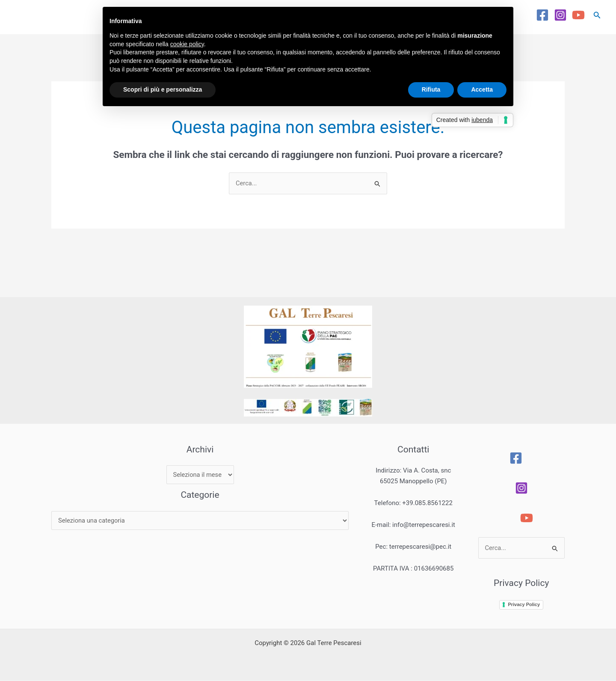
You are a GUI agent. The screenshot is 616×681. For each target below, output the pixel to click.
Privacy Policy (526, 605)
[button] (597, 15)
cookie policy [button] (187, 44)
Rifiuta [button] (431, 89)
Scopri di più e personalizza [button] (163, 89)
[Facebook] (542, 15)
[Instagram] (560, 15)
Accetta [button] (482, 89)
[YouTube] (578, 15)
